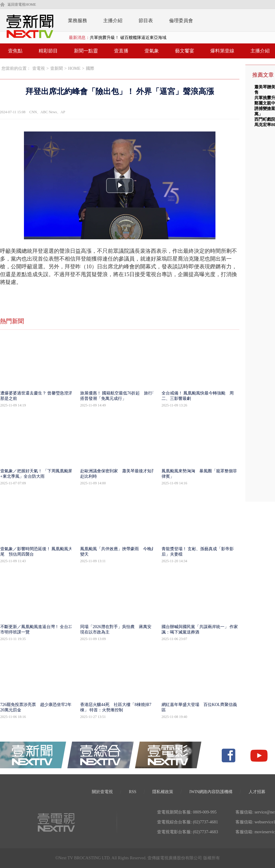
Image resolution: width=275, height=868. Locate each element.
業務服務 (78, 21)
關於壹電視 (102, 792)
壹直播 (121, 51)
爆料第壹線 (222, 51)
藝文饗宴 (185, 51)
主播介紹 (113, 21)
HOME (74, 68)
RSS (133, 792)
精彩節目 (48, 51)
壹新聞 (57, 68)
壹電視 (39, 68)
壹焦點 (15, 51)
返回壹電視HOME (22, 4)
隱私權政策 (163, 792)
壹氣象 (152, 51)
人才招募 (257, 792)
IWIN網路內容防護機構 (211, 792)
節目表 (146, 21)
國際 (90, 68)
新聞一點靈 (86, 51)
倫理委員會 (181, 21)
